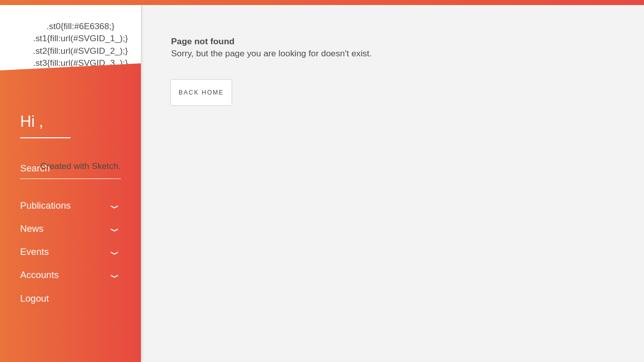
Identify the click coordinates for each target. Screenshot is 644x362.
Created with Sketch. (80, 166)
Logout (34, 298)
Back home (201, 93)
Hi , (32, 121)
